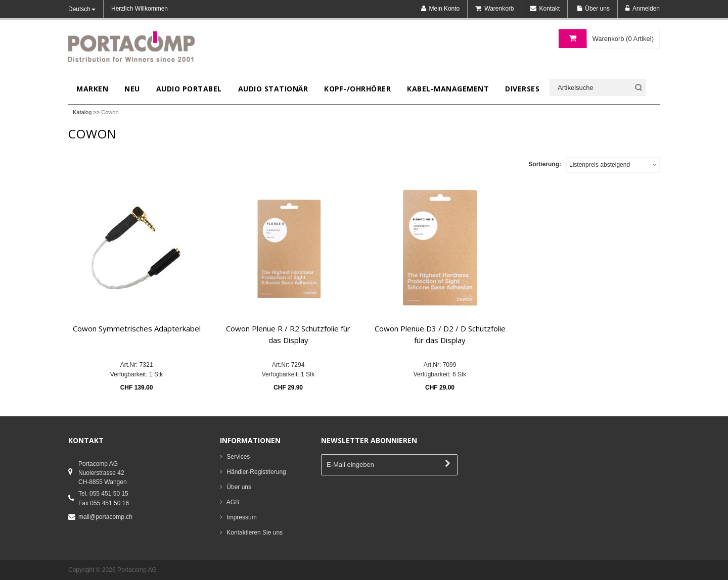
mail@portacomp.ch (105, 517)
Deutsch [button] (82, 9)
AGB (233, 502)
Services (238, 457)
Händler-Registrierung (256, 472)
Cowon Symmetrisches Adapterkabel (137, 328)
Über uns (239, 487)
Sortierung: (545, 164)
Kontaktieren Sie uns (255, 533)
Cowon (110, 112)
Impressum (241, 517)
